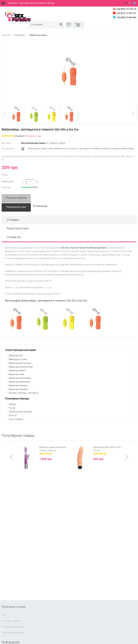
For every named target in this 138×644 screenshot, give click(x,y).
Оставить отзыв (33, 136)
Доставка (25, 3)
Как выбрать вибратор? (12, 621)
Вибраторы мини (38, 35)
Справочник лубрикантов (13, 633)
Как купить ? (14, 3)
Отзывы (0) (14, 237)
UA (126, 3)
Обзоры (51, 3)
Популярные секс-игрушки (13, 627)
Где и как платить (38, 3)
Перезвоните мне (16, 207)
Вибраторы (20, 35)
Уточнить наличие (16, 198)
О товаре (13, 220)
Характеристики (18, 229)
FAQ (3, 615)
